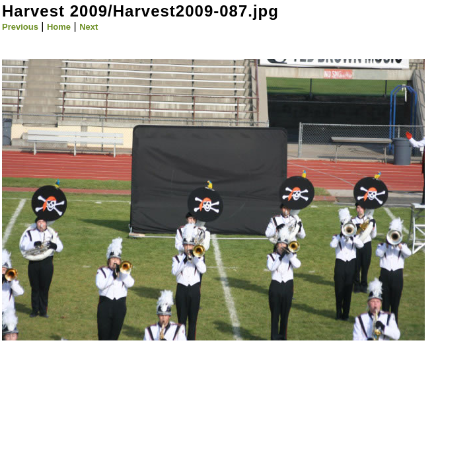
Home (59, 27)
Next (89, 27)
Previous (20, 27)
